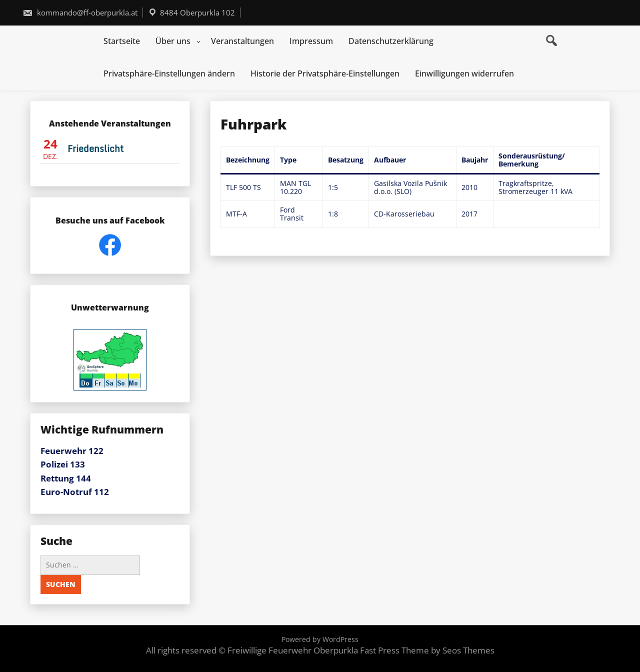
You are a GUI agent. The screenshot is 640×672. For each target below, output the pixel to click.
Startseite (122, 41)
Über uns (173, 41)
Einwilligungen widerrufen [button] (464, 73)
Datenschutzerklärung (391, 41)
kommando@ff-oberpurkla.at (80, 12)
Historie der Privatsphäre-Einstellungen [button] (325, 73)
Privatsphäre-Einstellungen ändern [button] (169, 73)
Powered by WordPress (320, 639)
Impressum (311, 41)
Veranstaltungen (242, 41)
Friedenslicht (95, 148)
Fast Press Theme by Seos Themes (427, 650)
